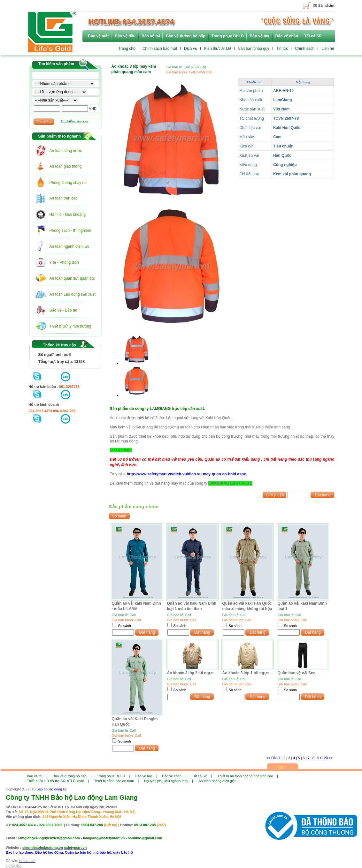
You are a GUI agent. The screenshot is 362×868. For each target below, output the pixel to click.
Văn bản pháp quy (254, 49)
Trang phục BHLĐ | (113, 776)
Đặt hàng (323, 495)
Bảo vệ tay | (146, 776)
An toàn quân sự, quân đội (72, 278)
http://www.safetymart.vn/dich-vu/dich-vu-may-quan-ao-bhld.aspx (186, 474)
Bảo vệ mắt (98, 36)
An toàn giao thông (66, 166)
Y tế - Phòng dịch (64, 262)
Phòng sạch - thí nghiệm (70, 230)
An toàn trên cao (64, 198)
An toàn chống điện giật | (219, 781)
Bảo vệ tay (260, 36)
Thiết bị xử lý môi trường (70, 326)
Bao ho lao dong (49, 789)
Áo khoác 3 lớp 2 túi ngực (190, 673)
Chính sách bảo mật (160, 49)
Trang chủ (127, 49)
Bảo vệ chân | (174, 776)
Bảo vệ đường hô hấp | (72, 776)
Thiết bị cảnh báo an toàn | (117, 781)
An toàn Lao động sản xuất (73, 294)
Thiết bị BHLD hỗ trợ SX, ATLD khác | (58, 781)
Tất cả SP (313, 36)
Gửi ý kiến (275, 495)
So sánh (125, 626)
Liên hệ (328, 49)
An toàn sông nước (66, 151)
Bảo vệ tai (151, 36)
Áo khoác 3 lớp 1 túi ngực (246, 673)
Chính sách (305, 49)
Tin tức (282, 49)
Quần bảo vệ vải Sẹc (297, 673)
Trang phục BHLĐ (228, 36)
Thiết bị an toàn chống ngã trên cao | (247, 776)
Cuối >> (326, 758)
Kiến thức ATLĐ (218, 49)
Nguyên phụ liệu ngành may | (169, 781)
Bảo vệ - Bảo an (63, 310)
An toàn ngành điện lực (69, 246)
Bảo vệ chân (287, 36)
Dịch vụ (191, 49)
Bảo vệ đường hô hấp (185, 36)
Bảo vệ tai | (37, 776)
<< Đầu (272, 758)
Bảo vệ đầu (125, 36)
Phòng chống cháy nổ (68, 183)
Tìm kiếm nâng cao (74, 121)
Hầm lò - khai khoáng (68, 215)
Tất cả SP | (202, 776)
